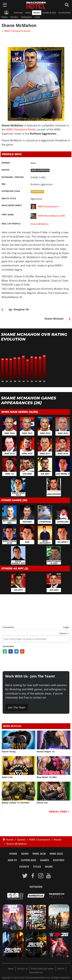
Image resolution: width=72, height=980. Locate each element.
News (28, 13)
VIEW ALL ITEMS (59, 812)
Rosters (59, 860)
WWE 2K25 (56, 854)
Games (45, 860)
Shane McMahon (40, 224)
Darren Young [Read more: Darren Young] (9, 752)
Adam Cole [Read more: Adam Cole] (7, 777)
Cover (37, 17)
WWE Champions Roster (17, 31)
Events (24, 867)
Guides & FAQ (49, 13)
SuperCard (29, 860)
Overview (18, 13)
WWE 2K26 (39, 854)
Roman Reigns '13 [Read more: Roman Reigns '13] (46, 752)
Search (61, 969)
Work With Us (36, 973)
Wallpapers (27, 17)
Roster (37, 13)
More (49, 867)
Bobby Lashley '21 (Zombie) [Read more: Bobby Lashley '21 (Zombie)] (16, 803)
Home (13, 854)
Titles (37, 867)
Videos (4, 17)
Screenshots (64, 13)
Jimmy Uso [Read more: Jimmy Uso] (42, 803)
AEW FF (12, 860)
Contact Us (22, 969)
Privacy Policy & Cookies (42, 969)
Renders (14, 17)
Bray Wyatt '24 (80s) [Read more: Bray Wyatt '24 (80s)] (47, 777)
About (11, 969)
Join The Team (17, 707)
